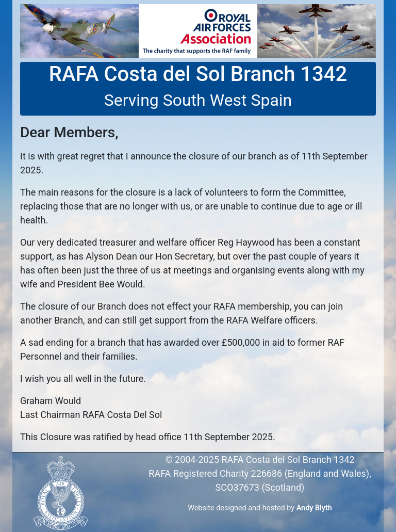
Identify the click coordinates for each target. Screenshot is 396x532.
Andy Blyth (314, 508)
